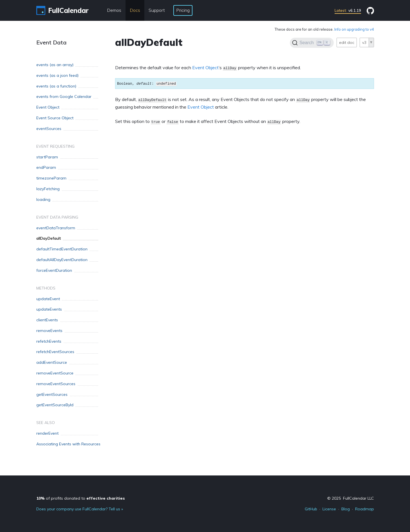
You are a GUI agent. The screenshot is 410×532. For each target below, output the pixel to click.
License (329, 509)
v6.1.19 (348, 10)
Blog (346, 509)
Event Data (51, 42)
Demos (114, 10)
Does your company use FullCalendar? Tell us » (80, 509)
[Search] (312, 43)
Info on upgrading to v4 (354, 29)
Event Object (205, 68)
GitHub (311, 509)
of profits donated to (81, 498)
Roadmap (365, 509)
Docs (135, 10)
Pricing (183, 10)
